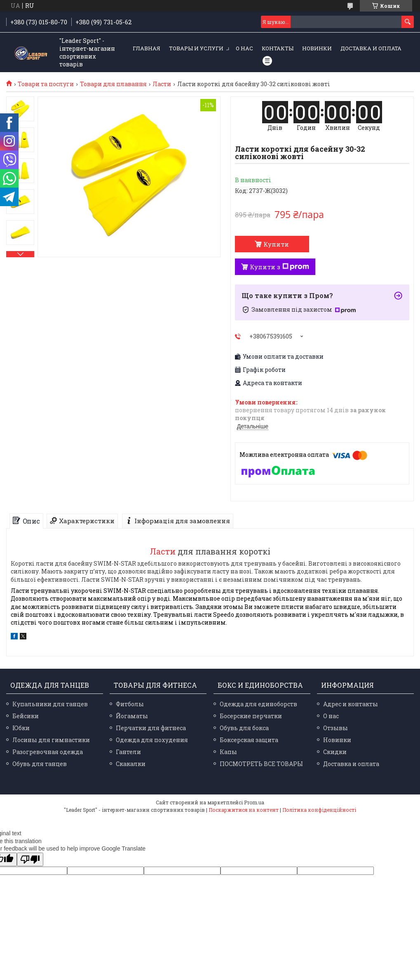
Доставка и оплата (371, 48)
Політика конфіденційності (319, 810)
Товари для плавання (113, 84)
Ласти (162, 84)
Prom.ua (254, 802)
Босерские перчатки (251, 716)
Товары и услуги (196, 48)
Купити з (279, 267)
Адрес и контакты (351, 704)
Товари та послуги (46, 84)
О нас (244, 48)
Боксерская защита (249, 740)
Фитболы (130, 704)
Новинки (317, 48)
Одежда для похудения (152, 740)
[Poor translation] (30, 859)
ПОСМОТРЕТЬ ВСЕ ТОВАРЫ (261, 764)
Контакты (278, 48)
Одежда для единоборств (258, 704)
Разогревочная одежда (48, 752)
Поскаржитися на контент (244, 810)
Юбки (21, 728)
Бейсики (26, 716)
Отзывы (336, 728)
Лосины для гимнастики (51, 740)
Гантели (128, 752)
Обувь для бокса (244, 728)
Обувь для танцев (40, 764)
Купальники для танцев (50, 704)
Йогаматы (132, 716)
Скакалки (131, 764)
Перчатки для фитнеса (151, 728)
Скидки (335, 752)
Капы (228, 752)
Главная (147, 48)
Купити (276, 244)
